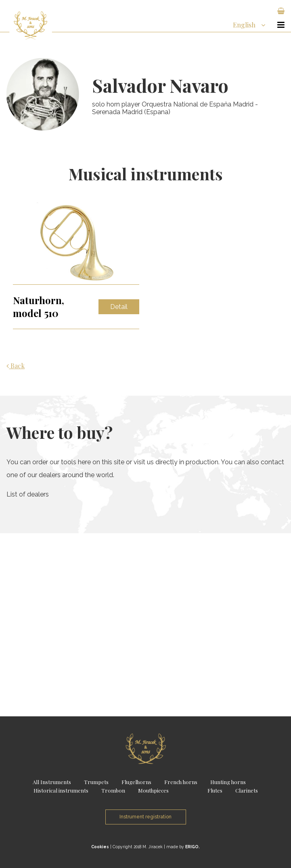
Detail (119, 307)
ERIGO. (193, 847)
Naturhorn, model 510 (39, 307)
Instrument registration (145, 817)
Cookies (100, 847)
